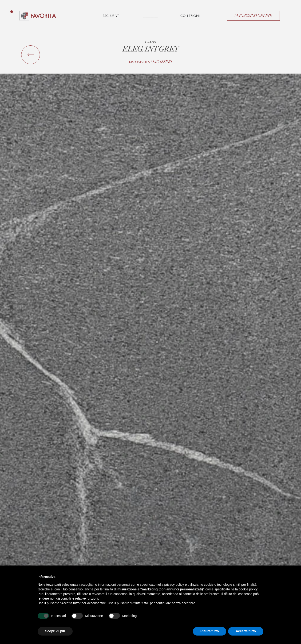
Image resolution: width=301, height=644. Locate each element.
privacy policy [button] (174, 585)
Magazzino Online (253, 16)
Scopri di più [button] (55, 631)
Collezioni (190, 16)
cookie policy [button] (248, 589)
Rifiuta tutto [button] (210, 631)
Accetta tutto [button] (246, 631)
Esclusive (111, 16)
